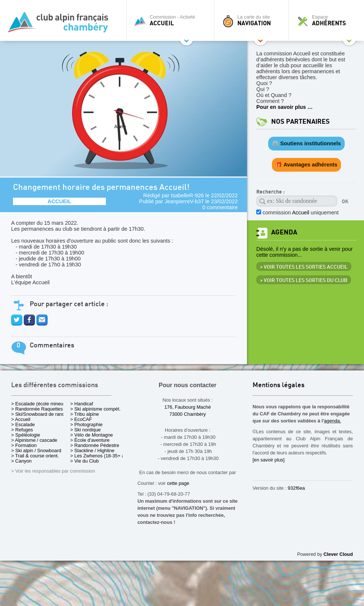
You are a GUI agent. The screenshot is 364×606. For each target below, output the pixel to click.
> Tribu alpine (84, 414)
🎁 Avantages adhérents (307, 165)
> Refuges (22, 430)
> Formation (24, 445)
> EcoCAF (81, 419)
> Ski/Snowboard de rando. (40, 414)
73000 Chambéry (188, 414)
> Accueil (21, 419)
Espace (328, 20)
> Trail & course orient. (35, 456)
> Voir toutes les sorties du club (304, 281)
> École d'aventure (90, 440)
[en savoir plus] (269, 460)
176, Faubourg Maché (187, 407)
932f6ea (296, 488)
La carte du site (253, 20)
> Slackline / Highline (92, 451)
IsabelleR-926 (187, 195)
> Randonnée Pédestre (95, 445)
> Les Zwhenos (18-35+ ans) (101, 456)
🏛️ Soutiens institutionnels (306, 143)
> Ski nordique (85, 430)
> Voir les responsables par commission (53, 471)
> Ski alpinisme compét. (95, 409)
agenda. (332, 421)
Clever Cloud (338, 554)
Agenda (284, 232)
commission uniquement (301, 213)
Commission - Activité (172, 20)
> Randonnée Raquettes (37, 409)
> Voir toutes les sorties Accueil (304, 267)
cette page (178, 483)
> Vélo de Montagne (92, 435)
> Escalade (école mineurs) (40, 404)
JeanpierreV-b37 (184, 201)
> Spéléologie (26, 435)
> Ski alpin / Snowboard (36, 451)
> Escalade (23, 424)
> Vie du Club (84, 461)
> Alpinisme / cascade (34, 440)
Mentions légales (279, 385)
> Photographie (86, 424)
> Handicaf (82, 404)
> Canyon (21, 461)
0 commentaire (220, 207)
